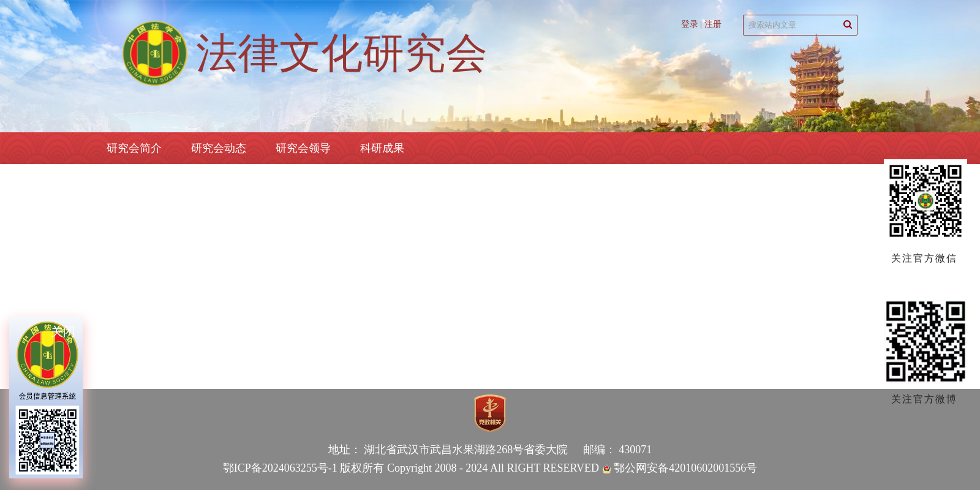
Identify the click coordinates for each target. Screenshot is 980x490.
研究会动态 (219, 148)
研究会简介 (134, 148)
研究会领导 (303, 148)
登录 (690, 24)
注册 (713, 24)
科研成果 (382, 148)
